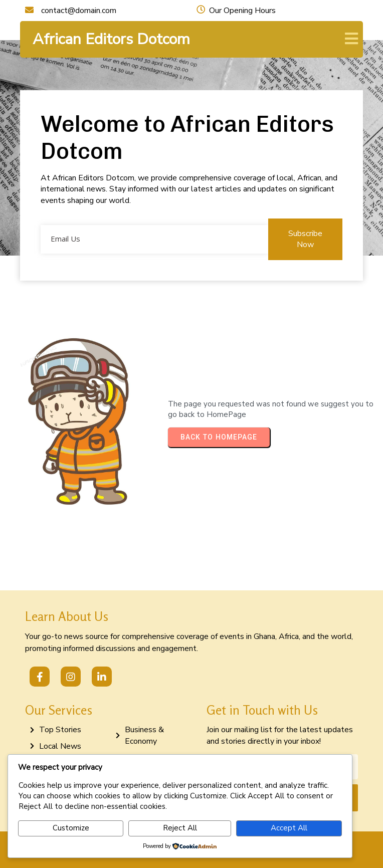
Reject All (180, 828)
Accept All (289, 828)
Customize (71, 828)
